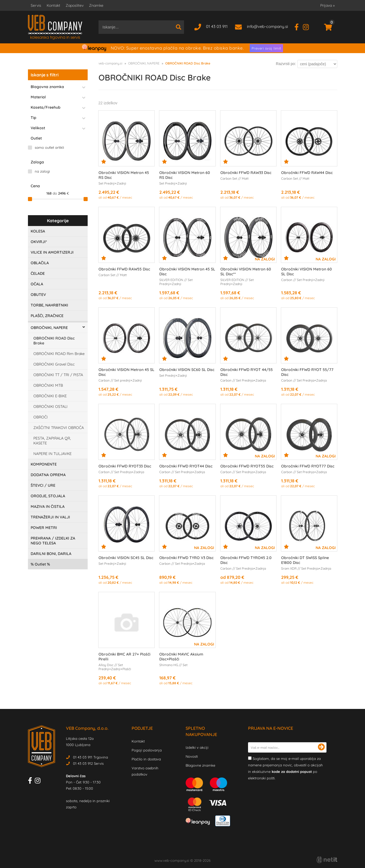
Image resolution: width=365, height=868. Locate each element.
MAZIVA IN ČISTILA (48, 506)
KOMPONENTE (44, 464)
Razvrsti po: (286, 64)
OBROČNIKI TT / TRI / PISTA (58, 375)
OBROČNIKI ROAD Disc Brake (54, 341)
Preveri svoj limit (266, 48)
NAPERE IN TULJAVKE (53, 454)
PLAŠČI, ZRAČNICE (47, 316)
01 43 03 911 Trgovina (91, 757)
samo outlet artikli (49, 147)
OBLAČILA (40, 263)
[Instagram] (308, 26)
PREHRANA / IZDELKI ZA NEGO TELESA (53, 541)
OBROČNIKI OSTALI (50, 406)
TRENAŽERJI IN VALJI (50, 517)
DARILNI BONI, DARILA (51, 554)
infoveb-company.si (267, 26)
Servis (36, 5)
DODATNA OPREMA (48, 475)
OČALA (37, 284)
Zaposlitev (75, 5)
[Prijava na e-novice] (321, 747)
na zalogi (42, 171)
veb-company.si (110, 63)
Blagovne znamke (200, 765)
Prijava (327, 5)
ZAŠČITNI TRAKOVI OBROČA (59, 428)
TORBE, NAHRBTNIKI (49, 305)
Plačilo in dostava (146, 759)
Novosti (192, 756)
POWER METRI (44, 528)
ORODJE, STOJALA (48, 496)
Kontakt (53, 5)
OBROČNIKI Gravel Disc (54, 364)
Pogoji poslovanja (147, 750)
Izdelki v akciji (197, 747)
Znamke (96, 5)
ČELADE (38, 273)
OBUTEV (38, 295)
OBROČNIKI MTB (48, 385)
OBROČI (41, 417)
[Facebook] (299, 26)
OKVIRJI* (39, 242)
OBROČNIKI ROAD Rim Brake (59, 354)
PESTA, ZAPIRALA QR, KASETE (52, 441)
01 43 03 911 (217, 26)
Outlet (40, 564)
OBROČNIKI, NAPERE (49, 328)
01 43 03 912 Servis (88, 763)
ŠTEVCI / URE (43, 485)
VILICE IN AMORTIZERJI (52, 252)
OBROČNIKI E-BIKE (50, 396)
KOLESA (38, 231)
